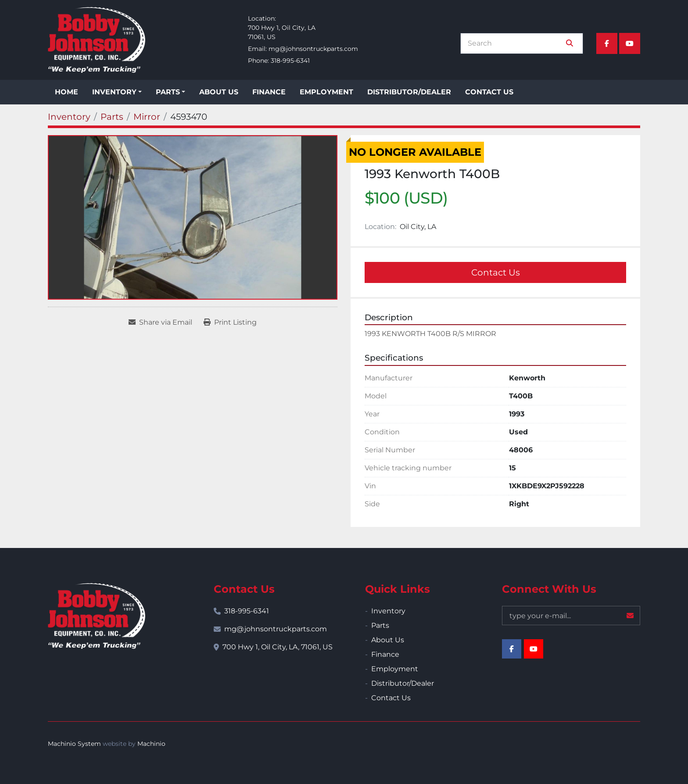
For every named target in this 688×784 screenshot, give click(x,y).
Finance (269, 92)
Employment (326, 92)
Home (66, 92)
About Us (219, 92)
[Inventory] (69, 117)
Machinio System (74, 744)
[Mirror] (147, 117)
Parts (168, 92)
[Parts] (112, 117)
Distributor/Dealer (409, 92)
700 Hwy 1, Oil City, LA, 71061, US (278, 647)
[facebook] (607, 43)
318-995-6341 (290, 61)
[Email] (571, 616)
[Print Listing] (230, 322)
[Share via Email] (160, 322)
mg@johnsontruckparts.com (313, 49)
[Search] (516, 43)
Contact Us (489, 92)
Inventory (114, 92)
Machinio (151, 744)
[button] (117, 92)
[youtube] (630, 43)
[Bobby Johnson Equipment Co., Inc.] (97, 616)
